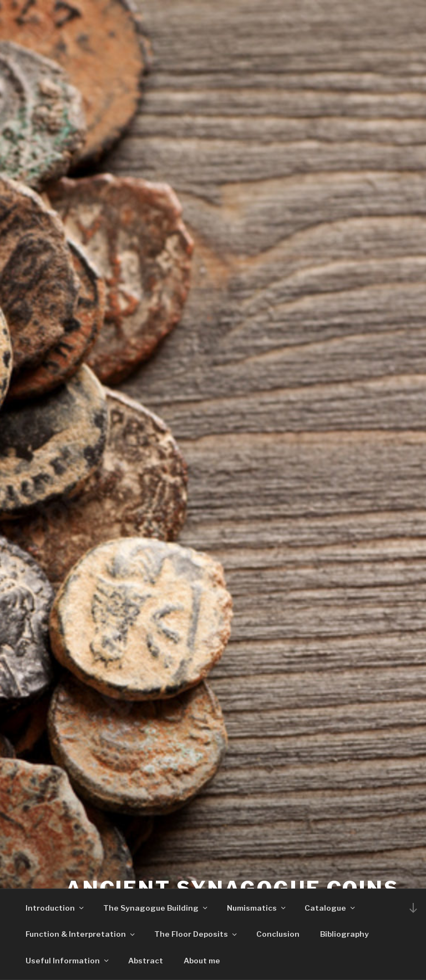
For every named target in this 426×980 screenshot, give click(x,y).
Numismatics (257, 908)
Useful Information (68, 961)
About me (202, 961)
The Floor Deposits (196, 934)
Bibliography (344, 934)
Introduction (55, 908)
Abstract (146, 961)
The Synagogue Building (156, 908)
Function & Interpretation (81, 934)
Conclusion (278, 934)
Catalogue (331, 908)
